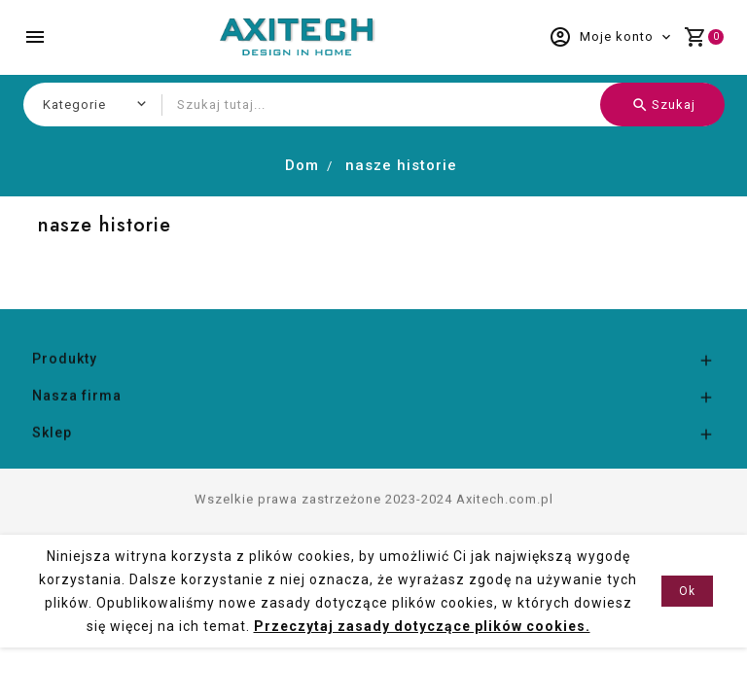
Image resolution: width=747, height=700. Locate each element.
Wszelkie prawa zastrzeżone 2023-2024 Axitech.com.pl (374, 531)
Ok (687, 591)
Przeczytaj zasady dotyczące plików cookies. (422, 626)
